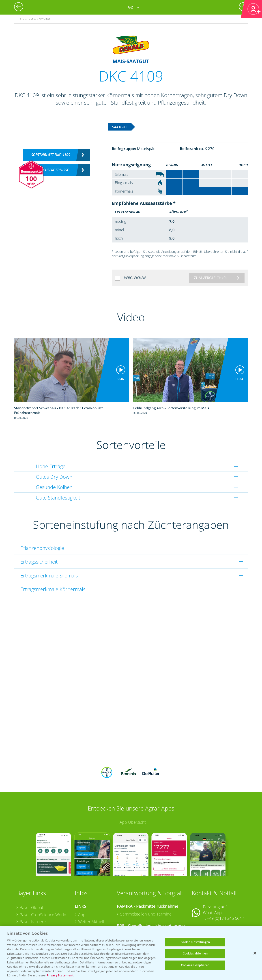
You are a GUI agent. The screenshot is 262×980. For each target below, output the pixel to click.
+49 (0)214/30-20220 (226, 920)
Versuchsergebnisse (51, 170)
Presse (26, 914)
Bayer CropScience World (43, 885)
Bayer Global (31, 878)
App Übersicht (133, 793)
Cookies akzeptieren (195, 965)
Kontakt (205, 901)
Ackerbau (87, 913)
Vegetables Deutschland (42, 921)
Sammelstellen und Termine (146, 884)
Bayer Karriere (33, 892)
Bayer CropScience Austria (44, 899)
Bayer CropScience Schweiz (45, 906)
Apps (83, 885)
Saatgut (85, 920)
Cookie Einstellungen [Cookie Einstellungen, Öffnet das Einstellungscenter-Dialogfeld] (195, 942)
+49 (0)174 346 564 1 (226, 889)
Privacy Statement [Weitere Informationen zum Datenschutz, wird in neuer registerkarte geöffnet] (60, 975)
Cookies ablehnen (195, 953)
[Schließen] (255, 953)
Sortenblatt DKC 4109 (51, 155)
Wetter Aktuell (91, 892)
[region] (131, 953)
